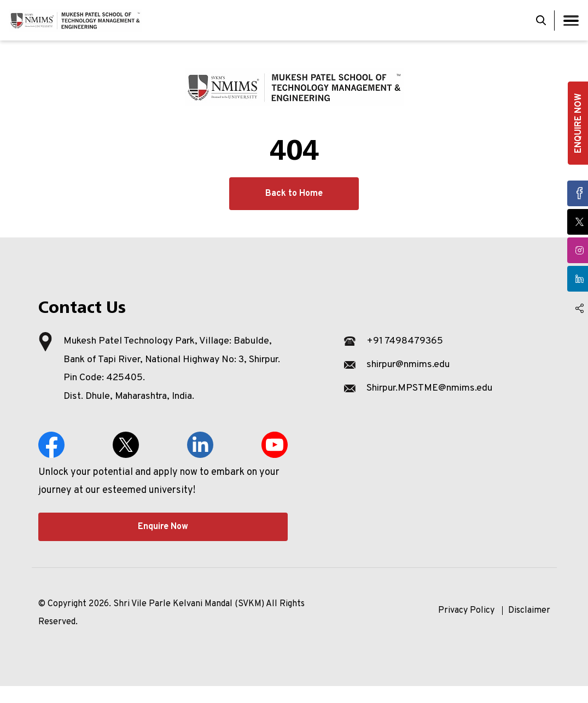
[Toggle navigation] (571, 21)
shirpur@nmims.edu (410, 365)
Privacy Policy (466, 628)
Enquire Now (163, 544)
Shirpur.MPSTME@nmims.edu (432, 388)
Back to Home (294, 194)
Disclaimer (529, 628)
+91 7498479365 (405, 341)
